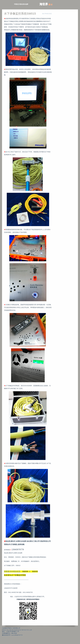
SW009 (25, 571)
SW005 (35, 571)
